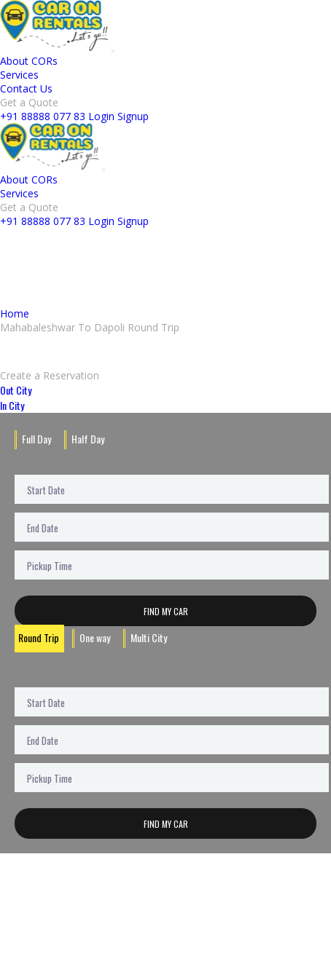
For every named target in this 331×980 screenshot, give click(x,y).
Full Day (36, 439)
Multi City (149, 637)
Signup (133, 116)
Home (15, 313)
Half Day (88, 439)
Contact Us (26, 88)
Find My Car (166, 611)
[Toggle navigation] (113, 51)
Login (101, 116)
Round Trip (39, 637)
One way (95, 637)
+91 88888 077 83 (43, 116)
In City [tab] (12, 405)
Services (19, 75)
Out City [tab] (16, 390)
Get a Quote (29, 102)
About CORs (29, 61)
